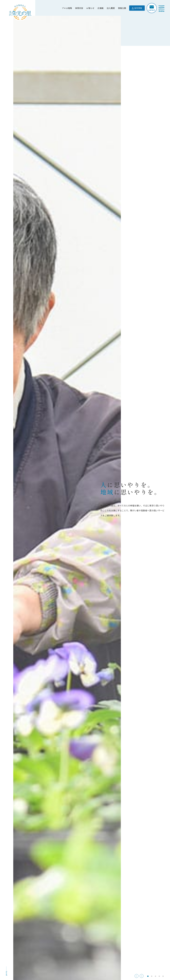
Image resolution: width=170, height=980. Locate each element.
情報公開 (122, 8)
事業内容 (79, 8)
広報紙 (101, 8)
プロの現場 (67, 8)
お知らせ (90, 8)
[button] (142, 976)
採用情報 (137, 8)
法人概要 (111, 8)
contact (152, 8)
